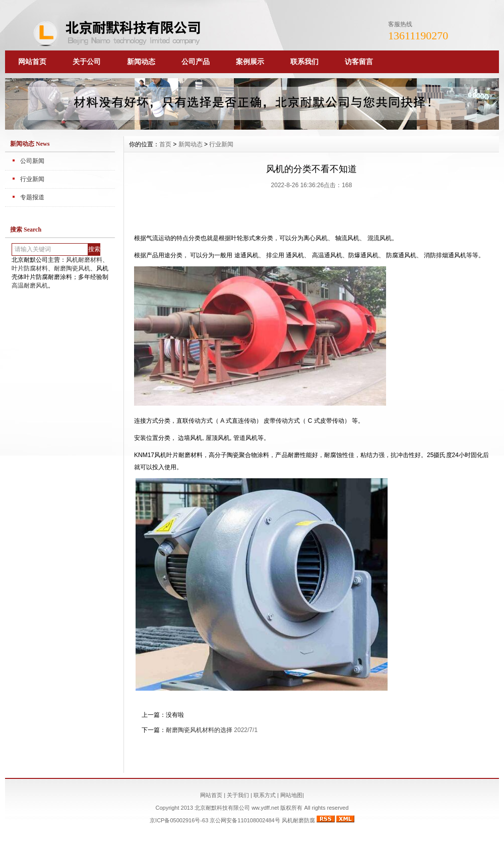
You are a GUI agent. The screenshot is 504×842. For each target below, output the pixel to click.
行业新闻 (32, 179)
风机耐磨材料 (84, 260)
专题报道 (32, 197)
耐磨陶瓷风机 (72, 268)
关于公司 (87, 62)
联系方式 (265, 795)
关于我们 (238, 795)
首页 (165, 144)
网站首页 (32, 62)
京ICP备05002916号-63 (179, 820)
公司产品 (196, 62)
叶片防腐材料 (30, 268)
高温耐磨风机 (30, 286)
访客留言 (359, 62)
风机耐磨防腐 (298, 820)
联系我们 (304, 62)
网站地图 (291, 795)
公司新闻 (32, 161)
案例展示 (250, 62)
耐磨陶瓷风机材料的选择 (199, 730)
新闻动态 (141, 62)
